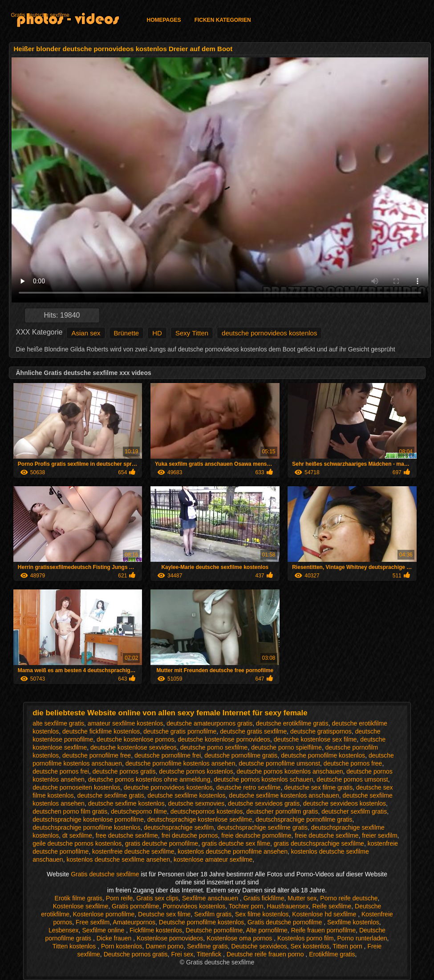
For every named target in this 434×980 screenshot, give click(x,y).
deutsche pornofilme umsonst (279, 763)
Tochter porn (246, 906)
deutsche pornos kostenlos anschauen (290, 771)
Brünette (127, 333)
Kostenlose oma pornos (240, 938)
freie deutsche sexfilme (327, 835)
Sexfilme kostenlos (353, 922)
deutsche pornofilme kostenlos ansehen (180, 763)
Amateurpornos (134, 922)
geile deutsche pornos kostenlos (77, 843)
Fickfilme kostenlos (156, 930)
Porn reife (120, 898)
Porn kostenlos (122, 946)
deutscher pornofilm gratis (282, 811)
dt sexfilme (77, 835)
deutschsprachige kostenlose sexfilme (200, 819)
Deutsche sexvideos (259, 946)
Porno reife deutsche (349, 898)
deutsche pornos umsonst (352, 779)
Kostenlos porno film (306, 938)
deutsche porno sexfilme (214, 747)
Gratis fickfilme (264, 898)
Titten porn (348, 946)
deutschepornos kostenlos (207, 811)
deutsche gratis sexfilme (253, 731)
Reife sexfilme (332, 906)
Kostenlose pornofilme (104, 914)
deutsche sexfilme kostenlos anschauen (284, 795)
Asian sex (86, 333)
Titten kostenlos (75, 946)
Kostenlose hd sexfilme (325, 914)
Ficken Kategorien (223, 20)
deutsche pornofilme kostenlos (323, 755)
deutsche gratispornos (321, 731)
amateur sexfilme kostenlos (126, 723)
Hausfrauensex (288, 906)
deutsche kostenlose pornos (135, 739)
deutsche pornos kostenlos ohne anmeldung (149, 779)
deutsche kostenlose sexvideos (134, 747)
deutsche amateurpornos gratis (209, 723)
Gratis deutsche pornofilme (286, 922)
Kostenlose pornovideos (170, 938)
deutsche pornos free (353, 763)
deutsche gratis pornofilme (180, 731)
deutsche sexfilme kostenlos (186, 795)
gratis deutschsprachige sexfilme (319, 843)
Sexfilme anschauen (211, 898)
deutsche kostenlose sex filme (315, 739)
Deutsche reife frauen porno (266, 954)
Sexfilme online (104, 930)
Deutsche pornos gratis (136, 954)
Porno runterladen (362, 938)
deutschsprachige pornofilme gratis (304, 819)
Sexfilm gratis (213, 914)
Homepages (164, 20)
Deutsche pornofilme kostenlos (201, 922)
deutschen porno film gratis (70, 811)
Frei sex (182, 954)
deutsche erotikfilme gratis (292, 723)
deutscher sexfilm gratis (354, 811)
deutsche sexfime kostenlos (126, 803)
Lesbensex (64, 930)
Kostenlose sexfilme (81, 906)
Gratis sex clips (157, 898)
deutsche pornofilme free (97, 755)
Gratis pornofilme (136, 906)
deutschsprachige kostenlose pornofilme (88, 819)
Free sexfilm (93, 922)
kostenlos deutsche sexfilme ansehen (118, 859)
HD (157, 333)
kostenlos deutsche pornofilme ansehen (233, 851)
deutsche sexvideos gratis (264, 803)
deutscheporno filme (139, 811)
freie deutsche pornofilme (256, 835)
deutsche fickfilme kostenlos (101, 731)
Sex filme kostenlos (262, 914)
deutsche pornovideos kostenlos (269, 333)
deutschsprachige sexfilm (179, 827)
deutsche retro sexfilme (249, 787)
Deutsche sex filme (164, 914)
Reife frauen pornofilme (324, 930)
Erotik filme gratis (79, 898)
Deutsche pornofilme (214, 930)
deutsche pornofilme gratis (241, 755)
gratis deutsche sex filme (236, 843)
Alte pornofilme (266, 930)
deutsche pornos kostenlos (196, 771)
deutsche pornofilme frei (168, 755)
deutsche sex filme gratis (318, 787)
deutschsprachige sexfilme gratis (262, 827)
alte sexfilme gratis (58, 723)
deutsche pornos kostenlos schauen (263, 779)
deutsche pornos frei (61, 771)
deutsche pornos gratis (124, 771)
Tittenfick (210, 954)
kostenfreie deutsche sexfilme (133, 851)
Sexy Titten (192, 333)
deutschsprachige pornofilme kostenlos (86, 827)
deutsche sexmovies (196, 803)
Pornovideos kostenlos (194, 906)
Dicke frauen (115, 938)
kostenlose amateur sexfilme (213, 859)
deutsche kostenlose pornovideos (224, 739)
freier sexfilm (379, 835)
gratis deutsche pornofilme (162, 843)
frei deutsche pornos (190, 835)
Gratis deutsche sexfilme (40, 15)
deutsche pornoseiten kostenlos (76, 787)
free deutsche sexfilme (127, 835)
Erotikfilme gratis (332, 954)
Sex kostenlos (310, 946)
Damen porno (164, 946)
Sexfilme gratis (207, 946)
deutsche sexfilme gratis (111, 795)
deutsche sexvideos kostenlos (345, 803)
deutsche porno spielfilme (286, 747)
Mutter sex (302, 898)
